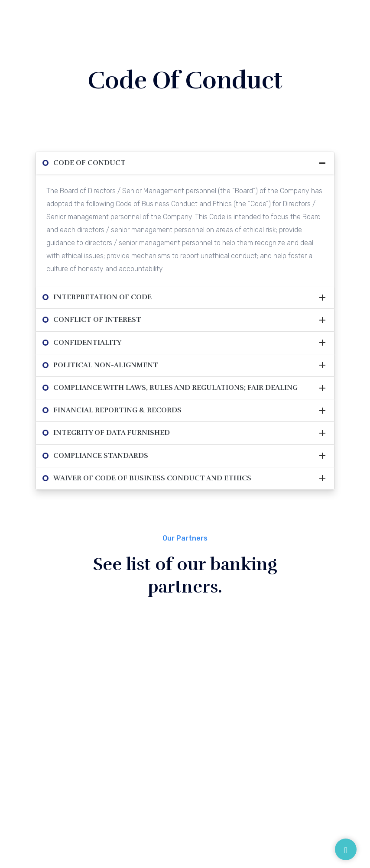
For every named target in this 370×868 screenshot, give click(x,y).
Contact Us (202, 786)
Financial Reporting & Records (117, 410)
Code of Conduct (89, 163)
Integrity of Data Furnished (112, 433)
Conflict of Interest (97, 320)
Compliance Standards (101, 456)
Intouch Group (279, 835)
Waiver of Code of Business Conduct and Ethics (152, 478)
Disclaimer (259, 704)
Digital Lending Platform (279, 738)
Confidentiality (87, 343)
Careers (151, 786)
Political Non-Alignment (106, 365)
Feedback (258, 755)
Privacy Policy (264, 721)
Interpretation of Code (102, 297)
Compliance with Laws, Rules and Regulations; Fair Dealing (175, 388)
